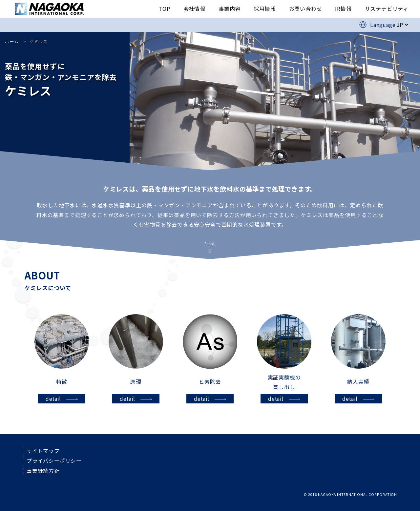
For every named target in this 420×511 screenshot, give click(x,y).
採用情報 (265, 9)
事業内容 (230, 9)
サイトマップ (43, 451)
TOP (164, 9)
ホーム (12, 41)
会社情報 (194, 9)
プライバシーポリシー (54, 461)
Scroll (210, 244)
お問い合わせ (306, 9)
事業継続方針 (43, 471)
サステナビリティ (387, 9)
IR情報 (343, 9)
